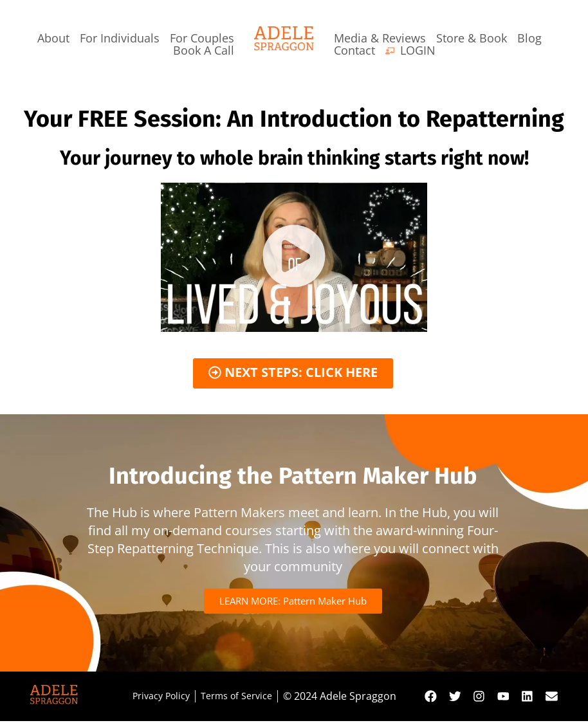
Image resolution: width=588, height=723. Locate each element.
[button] (294, 257)
